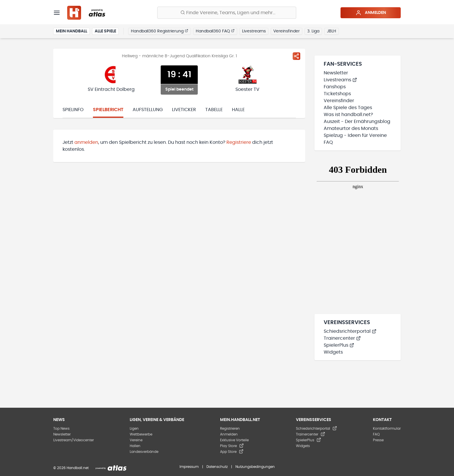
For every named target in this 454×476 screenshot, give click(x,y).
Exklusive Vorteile (234, 440)
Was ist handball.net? (348, 115)
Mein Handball (72, 31)
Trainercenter (342, 338)
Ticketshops (337, 94)
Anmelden (371, 13)
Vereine (136, 440)
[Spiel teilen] (296, 56)
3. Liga (313, 31)
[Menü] (57, 13)
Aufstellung (148, 110)
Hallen (135, 446)
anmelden (86, 142)
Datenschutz (217, 467)
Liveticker (184, 110)
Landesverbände (144, 452)
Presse (378, 440)
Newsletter (336, 73)
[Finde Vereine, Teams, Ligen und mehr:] (227, 13)
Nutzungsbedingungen (255, 467)
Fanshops (335, 87)
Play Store (232, 446)
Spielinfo (73, 110)
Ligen (134, 429)
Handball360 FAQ (215, 31)
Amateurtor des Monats (351, 128)
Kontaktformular (387, 429)
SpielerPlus (339, 345)
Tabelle (214, 110)
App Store (232, 452)
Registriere (239, 142)
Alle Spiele (105, 31)
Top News (61, 429)
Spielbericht (108, 110)
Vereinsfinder (287, 31)
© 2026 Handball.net (71, 468)
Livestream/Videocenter (74, 440)
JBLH (332, 31)
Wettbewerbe (141, 434)
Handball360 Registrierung (160, 31)
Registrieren (230, 429)
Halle (238, 110)
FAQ (328, 142)
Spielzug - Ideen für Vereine (355, 135)
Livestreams (254, 31)
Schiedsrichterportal (350, 331)
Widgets (333, 352)
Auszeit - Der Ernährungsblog (357, 122)
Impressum (189, 467)
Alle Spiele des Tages (348, 108)
